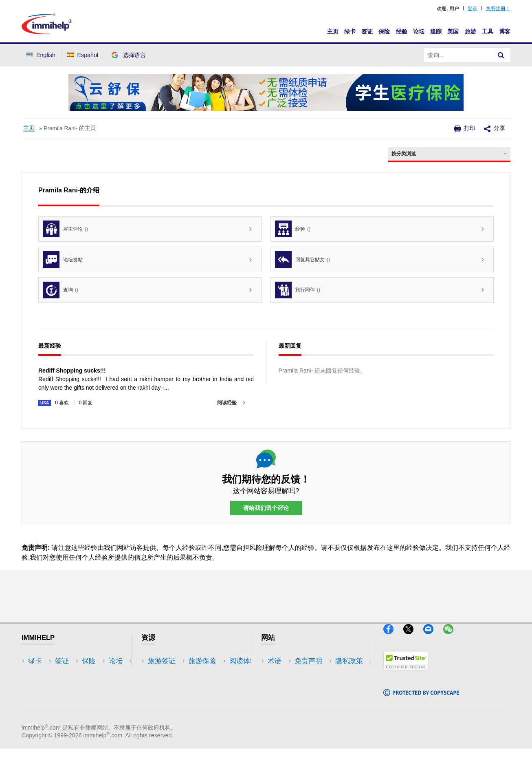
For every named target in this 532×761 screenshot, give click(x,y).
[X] (413, 638)
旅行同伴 (298, 290)
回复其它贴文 (302, 259)
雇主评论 (65, 229)
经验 (402, 31)
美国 (453, 31)
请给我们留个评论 (266, 508)
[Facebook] (393, 638)
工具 (488, 31)
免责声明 (281, 673)
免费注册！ (498, 9)
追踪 (436, 31)
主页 (333, 31)
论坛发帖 (63, 259)
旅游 (470, 31)
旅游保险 (162, 673)
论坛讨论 (162, 698)
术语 (275, 661)
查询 (60, 290)
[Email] (433, 638)
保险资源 (162, 710)
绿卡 (350, 31)
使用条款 (281, 698)
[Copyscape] (421, 700)
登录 (473, 9)
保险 (384, 31)
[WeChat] (452, 638)
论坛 (419, 31)
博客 (505, 31)
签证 (367, 31)
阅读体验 (162, 685)
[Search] (501, 55)
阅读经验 (227, 403)
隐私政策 (281, 685)
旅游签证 (162, 661)
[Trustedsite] (406, 674)
